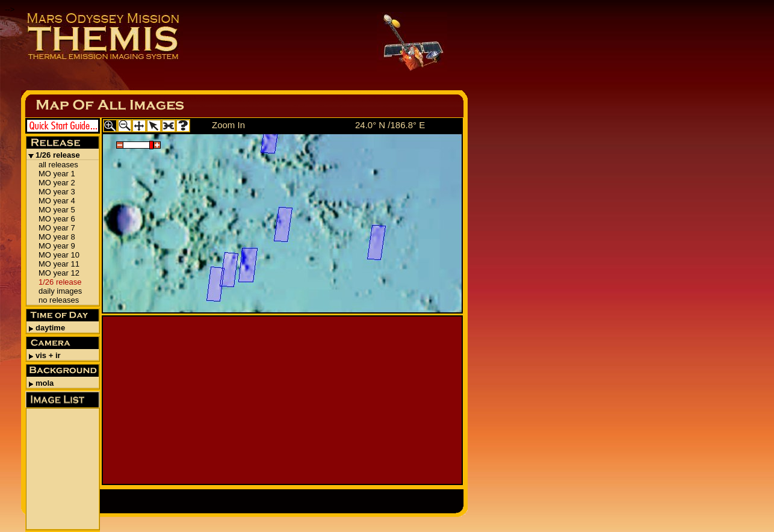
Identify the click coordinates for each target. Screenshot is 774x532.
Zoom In (228, 125)
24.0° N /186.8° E (390, 125)
